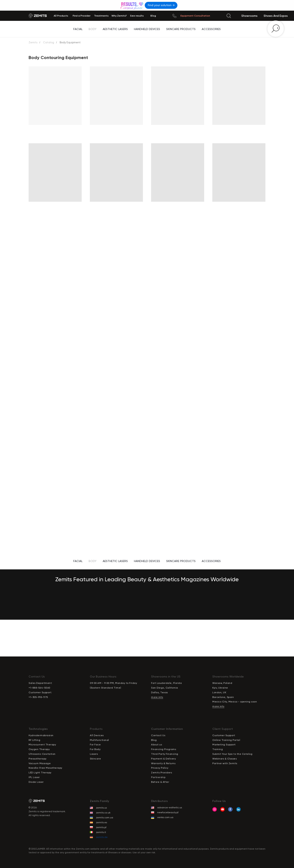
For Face (95, 745)
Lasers (94, 754)
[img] (132, 5)
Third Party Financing (165, 754)
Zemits (33, 42)
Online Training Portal (226, 740)
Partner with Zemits (225, 763)
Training (218, 749)
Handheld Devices (147, 29)
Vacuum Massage (40, 763)
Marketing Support (224, 745)
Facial (78, 29)
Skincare (95, 759)
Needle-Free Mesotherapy (45, 768)
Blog (154, 740)
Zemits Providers (161, 773)
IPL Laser (34, 777)
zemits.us (101, 808)
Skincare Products (181, 29)
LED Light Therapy (40, 773)
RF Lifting (34, 740)
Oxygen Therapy (39, 749)
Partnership (158, 777)
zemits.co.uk (103, 813)
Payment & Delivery (163, 759)
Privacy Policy (160, 768)
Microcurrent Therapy (42, 745)
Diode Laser (36, 782)
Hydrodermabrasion (41, 735)
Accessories (211, 29)
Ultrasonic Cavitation (42, 754)
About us (156, 745)
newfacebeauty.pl (168, 812)
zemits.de (102, 837)
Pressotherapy (38, 759)
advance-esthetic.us (170, 808)
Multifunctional (99, 740)
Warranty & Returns (163, 763)
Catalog (49, 42)
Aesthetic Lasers (115, 29)
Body (93, 29)
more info (157, 697)
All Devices (97, 735)
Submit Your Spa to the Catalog (232, 754)
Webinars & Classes (224, 759)
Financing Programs (164, 749)
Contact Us (158, 735)
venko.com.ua (165, 817)
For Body (95, 749)
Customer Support (224, 735)
